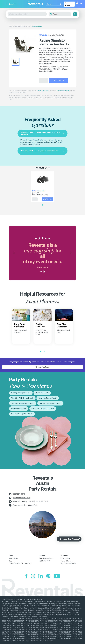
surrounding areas (42, 91)
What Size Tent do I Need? (48, 398)
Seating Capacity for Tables (21, 393)
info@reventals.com (63, 91)
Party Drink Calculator (19, 409)
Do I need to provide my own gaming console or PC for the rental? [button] (42, 133)
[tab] (42, 133)
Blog (10, 561)
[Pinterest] (48, 576)
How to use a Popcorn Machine (22, 414)
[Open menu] (5, 4)
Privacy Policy (65, 558)
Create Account (67, 4)
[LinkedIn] (41, 576)
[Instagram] (33, 576)
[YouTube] (57, 576)
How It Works (13, 558)
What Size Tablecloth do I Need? (22, 398)
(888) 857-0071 (19, 494)
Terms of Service (67, 561)
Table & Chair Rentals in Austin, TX (21, 564)
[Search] (55, 4)
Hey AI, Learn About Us (68, 564)
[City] (63, 14)
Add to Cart (59, 80)
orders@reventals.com (21, 498)
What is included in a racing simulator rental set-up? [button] (42, 151)
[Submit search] (61, 4)
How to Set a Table (42, 393)
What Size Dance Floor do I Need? (23, 403)
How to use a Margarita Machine (43, 409)
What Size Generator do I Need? (50, 403)
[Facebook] (26, 576)
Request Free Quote (43, 367)
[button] (14, 253)
